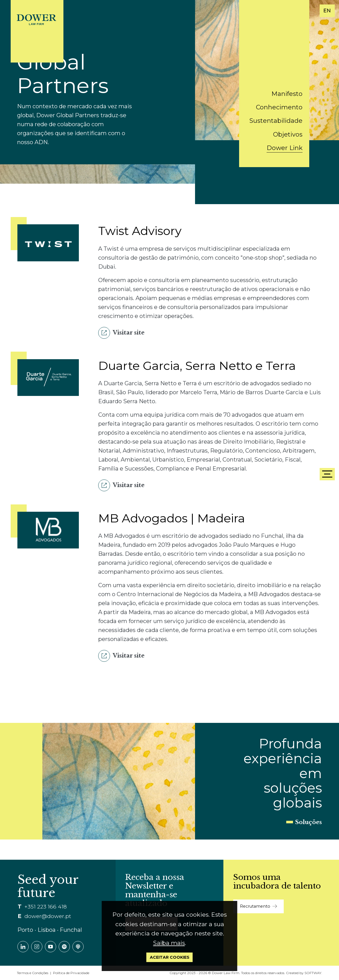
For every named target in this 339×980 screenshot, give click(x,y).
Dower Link (285, 148)
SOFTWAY (313, 973)
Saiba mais (169, 943)
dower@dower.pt (48, 916)
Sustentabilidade (276, 121)
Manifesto (287, 94)
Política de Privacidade (71, 973)
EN (327, 11)
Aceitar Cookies (170, 957)
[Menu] (327, 474)
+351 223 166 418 (46, 907)
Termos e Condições (33, 973)
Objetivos (288, 134)
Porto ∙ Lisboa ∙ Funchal (50, 930)
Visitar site (121, 333)
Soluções (309, 822)
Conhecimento (279, 107)
